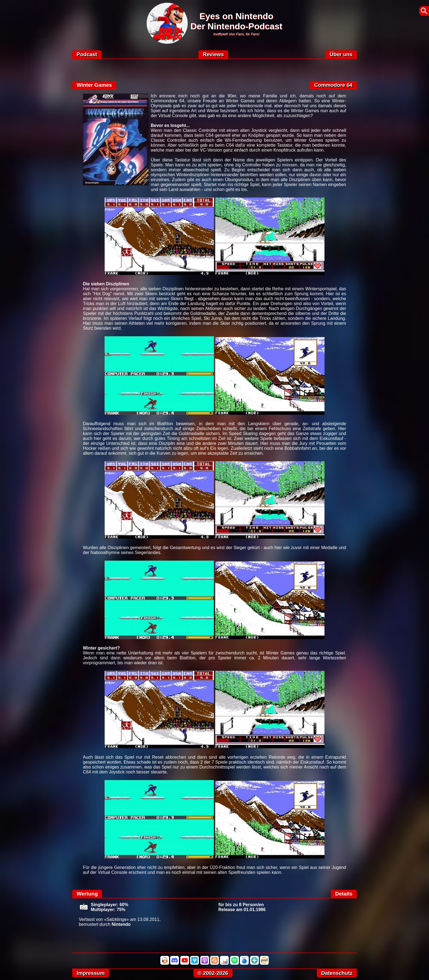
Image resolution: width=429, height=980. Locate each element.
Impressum (91, 973)
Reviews (213, 54)
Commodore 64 (333, 85)
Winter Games (94, 85)
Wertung (87, 894)
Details (344, 894)
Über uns (341, 54)
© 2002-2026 (213, 973)
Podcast (87, 54)
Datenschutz (337, 973)
